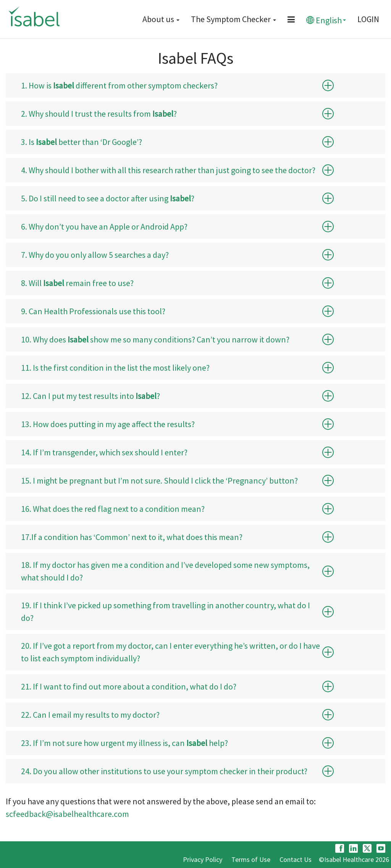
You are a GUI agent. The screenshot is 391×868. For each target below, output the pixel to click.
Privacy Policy (203, 859)
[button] (328, 85)
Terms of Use (251, 859)
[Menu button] (291, 19)
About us (161, 19)
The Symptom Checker (233, 19)
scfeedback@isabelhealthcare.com (67, 814)
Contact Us (296, 859)
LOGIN (368, 19)
